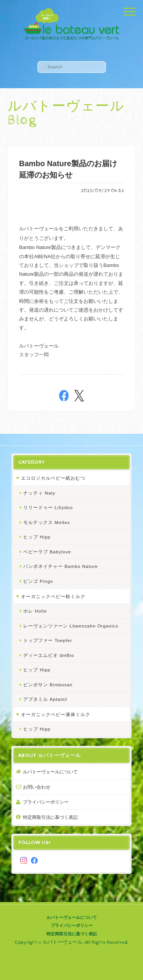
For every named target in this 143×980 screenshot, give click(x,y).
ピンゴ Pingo (38, 581)
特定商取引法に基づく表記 (50, 817)
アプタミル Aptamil (45, 699)
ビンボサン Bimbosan (48, 685)
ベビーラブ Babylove (47, 552)
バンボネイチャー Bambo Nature (61, 566)
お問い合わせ (37, 787)
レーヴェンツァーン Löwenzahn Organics (71, 626)
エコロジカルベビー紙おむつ (53, 478)
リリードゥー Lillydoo (48, 507)
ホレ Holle (35, 611)
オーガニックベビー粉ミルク (53, 596)
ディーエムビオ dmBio (49, 655)
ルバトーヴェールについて (50, 772)
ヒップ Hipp (37, 537)
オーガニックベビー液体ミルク (56, 714)
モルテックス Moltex (47, 522)
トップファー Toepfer (48, 640)
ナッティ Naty (39, 493)
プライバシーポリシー (46, 802)
